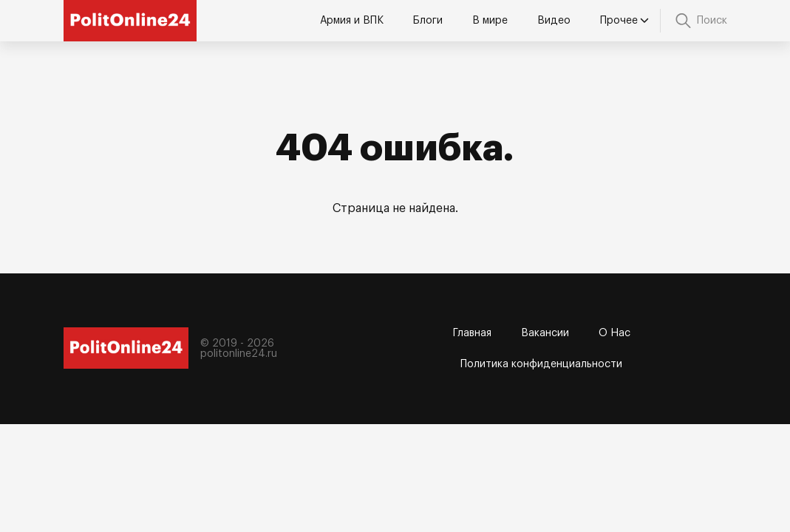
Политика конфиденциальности (541, 364)
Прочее (624, 21)
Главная (472, 333)
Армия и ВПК (352, 21)
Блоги (428, 21)
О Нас (614, 333)
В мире (490, 21)
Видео (554, 21)
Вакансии (545, 333)
